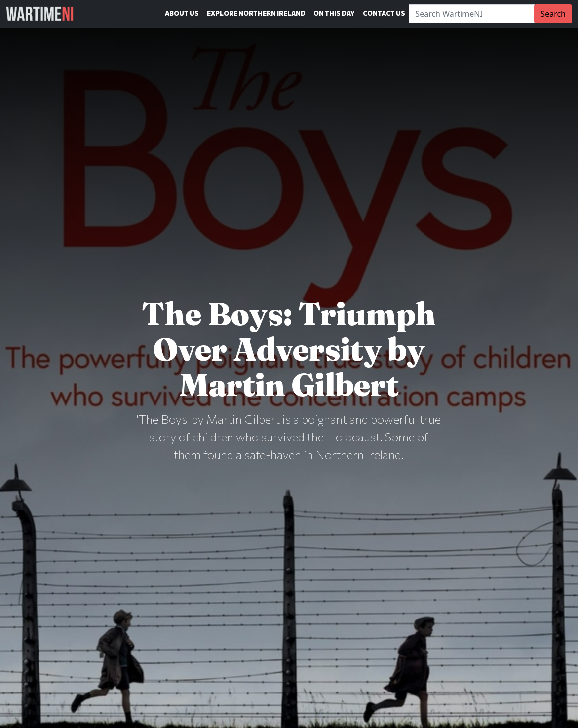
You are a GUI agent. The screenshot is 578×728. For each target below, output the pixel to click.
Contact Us (384, 13)
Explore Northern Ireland (256, 13)
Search (553, 14)
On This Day (334, 13)
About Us (182, 13)
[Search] (472, 14)
